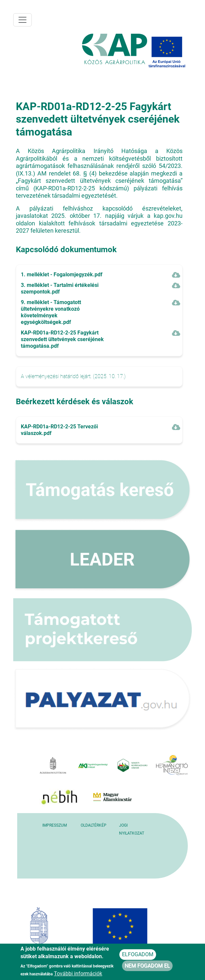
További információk (78, 974)
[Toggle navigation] (22, 20)
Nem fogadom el (147, 966)
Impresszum (55, 825)
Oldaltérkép (94, 825)
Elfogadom (138, 955)
